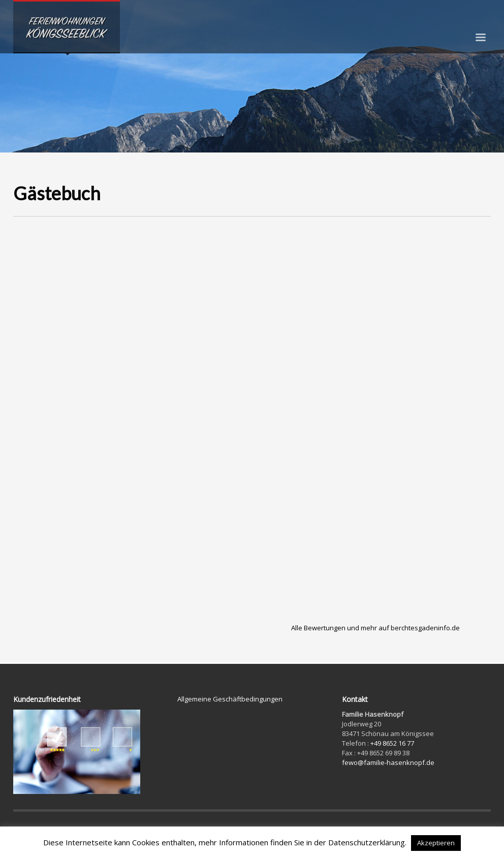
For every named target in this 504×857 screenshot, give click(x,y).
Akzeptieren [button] (436, 843)
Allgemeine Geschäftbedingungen (230, 699)
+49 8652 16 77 (392, 743)
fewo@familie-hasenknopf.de (388, 762)
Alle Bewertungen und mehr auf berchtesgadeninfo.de (375, 628)
